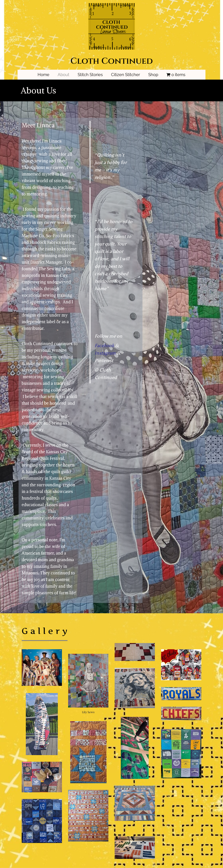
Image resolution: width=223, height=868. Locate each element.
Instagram (105, 353)
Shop (153, 75)
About (63, 75)
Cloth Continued (112, 61)
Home (43, 75)
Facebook (104, 346)
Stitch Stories (90, 75)
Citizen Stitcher (126, 75)
